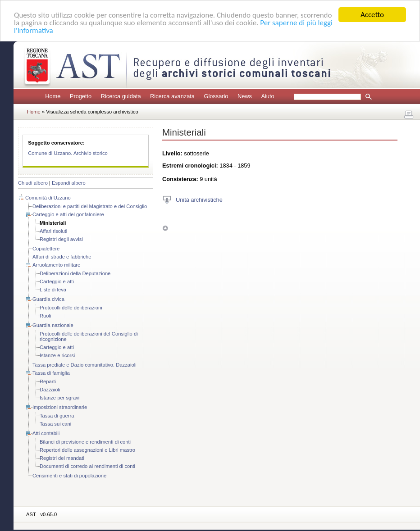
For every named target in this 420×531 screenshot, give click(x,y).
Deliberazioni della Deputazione (75, 273)
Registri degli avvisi (61, 239)
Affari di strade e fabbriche (62, 257)
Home (53, 96)
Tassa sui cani (55, 424)
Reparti (48, 381)
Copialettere (46, 249)
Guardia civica (48, 299)
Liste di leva (53, 290)
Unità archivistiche (199, 199)
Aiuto (267, 96)
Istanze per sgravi (59, 398)
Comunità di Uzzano (48, 198)
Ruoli (46, 316)
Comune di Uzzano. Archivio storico (68, 153)
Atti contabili (46, 433)
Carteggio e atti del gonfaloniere (68, 214)
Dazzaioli (50, 390)
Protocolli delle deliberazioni (71, 308)
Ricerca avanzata (172, 96)
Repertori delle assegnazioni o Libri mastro (87, 450)
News (245, 96)
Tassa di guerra (57, 416)
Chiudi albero (33, 183)
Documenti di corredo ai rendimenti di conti (87, 466)
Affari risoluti (53, 231)
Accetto (372, 15)
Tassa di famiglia (51, 373)
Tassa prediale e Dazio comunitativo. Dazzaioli (84, 365)
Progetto (81, 96)
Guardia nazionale (53, 325)
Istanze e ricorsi (57, 355)
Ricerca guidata (121, 96)
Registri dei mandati (62, 458)
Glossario (216, 96)
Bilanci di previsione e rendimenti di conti (85, 442)
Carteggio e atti (57, 281)
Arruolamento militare (56, 265)
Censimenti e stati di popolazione (69, 476)
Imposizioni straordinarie (60, 407)
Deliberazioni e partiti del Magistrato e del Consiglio (90, 206)
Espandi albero (69, 183)
